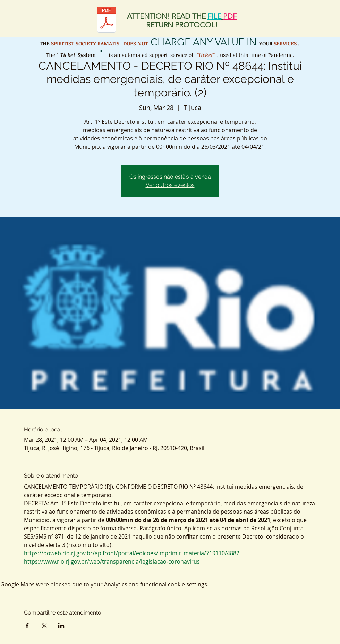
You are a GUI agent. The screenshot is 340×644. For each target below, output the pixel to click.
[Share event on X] (44, 626)
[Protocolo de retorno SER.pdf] (107, 20)
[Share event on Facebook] (27, 626)
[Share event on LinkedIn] (61, 626)
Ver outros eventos (170, 185)
